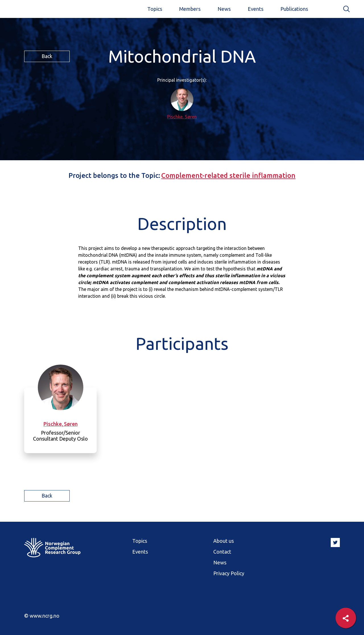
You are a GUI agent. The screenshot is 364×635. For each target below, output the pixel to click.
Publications (294, 9)
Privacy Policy (229, 573)
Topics (155, 9)
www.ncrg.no (45, 616)
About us (224, 541)
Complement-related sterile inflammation (228, 175)
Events (256, 9)
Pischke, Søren (182, 117)
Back (47, 56)
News (224, 9)
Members (190, 9)
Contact (222, 552)
